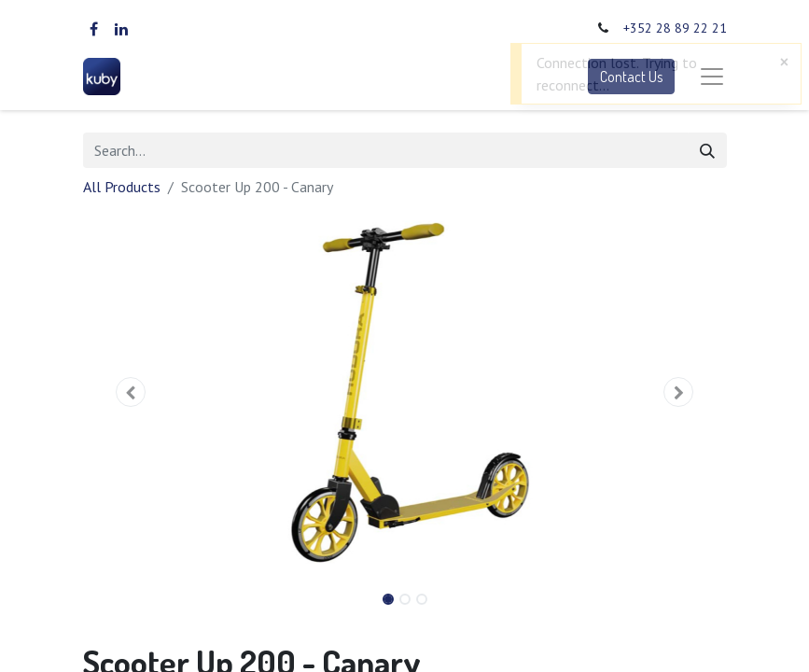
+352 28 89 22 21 (675, 28)
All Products (122, 187)
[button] (132, 392)
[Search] (707, 150)
